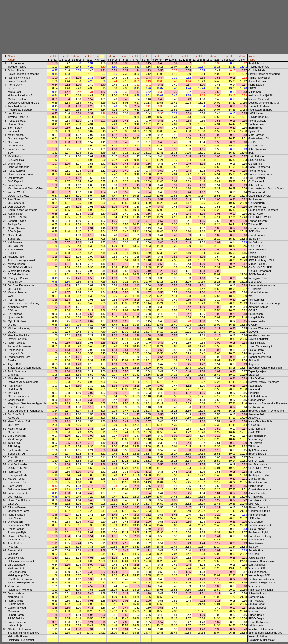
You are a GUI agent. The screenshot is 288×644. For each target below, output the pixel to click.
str (51, 56)
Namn (11, 56)
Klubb (11, 60)
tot (55, 56)
